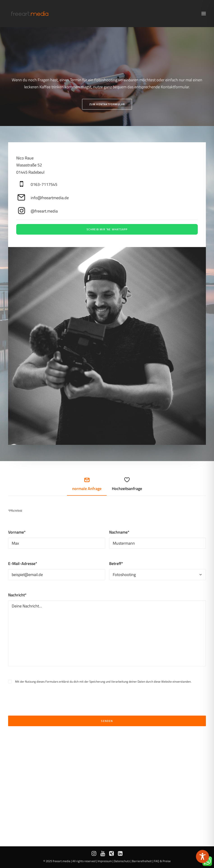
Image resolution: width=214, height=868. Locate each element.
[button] (204, 14)
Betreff (116, 563)
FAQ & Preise (162, 861)
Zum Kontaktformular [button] (107, 104)
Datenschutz (122, 861)
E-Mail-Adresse (23, 563)
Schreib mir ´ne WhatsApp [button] (107, 229)
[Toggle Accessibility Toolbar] (202, 856)
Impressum (105, 861)
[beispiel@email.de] (57, 575)
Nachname (119, 532)
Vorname (17, 532)
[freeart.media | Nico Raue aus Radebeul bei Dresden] (30, 14)
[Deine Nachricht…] (107, 633)
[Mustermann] (158, 543)
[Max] (57, 543)
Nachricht (17, 595)
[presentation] (42, 693)
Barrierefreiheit (142, 861)
